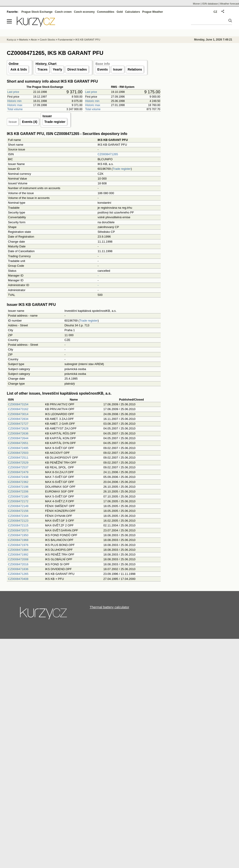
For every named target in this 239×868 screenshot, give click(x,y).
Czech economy (84, 12)
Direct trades (77, 69)
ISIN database (210, 4)
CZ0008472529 (18, 463)
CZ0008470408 (18, 579)
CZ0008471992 (18, 555)
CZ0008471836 (18, 569)
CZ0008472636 (18, 433)
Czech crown (63, 12)
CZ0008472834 (18, 419)
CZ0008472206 (18, 491)
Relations (135, 69)
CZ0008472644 (18, 438)
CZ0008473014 (18, 414)
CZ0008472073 (18, 530)
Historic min (14, 101)
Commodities (106, 12)
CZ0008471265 (108, 154)
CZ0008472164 (18, 516)
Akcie (34, 40)
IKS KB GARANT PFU (88, 40)
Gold (120, 12)
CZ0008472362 (18, 482)
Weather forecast (229, 4)
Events (103, 69)
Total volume (15, 109)
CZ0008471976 (18, 545)
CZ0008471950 (18, 535)
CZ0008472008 (18, 559)
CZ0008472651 (18, 443)
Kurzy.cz (11, 40)
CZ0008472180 (18, 496)
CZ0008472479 (18, 472)
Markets (24, 40)
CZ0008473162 (18, 409)
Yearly (57, 69)
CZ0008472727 (18, 424)
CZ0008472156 (18, 511)
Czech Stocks (47, 40)
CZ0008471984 (18, 550)
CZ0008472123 (18, 521)
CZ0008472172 (18, 501)
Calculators (132, 12)
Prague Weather (153, 12)
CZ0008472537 (18, 467)
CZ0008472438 (18, 477)
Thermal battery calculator (109, 607)
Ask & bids (19, 69)
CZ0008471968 (18, 540)
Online (14, 64)
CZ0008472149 (18, 506)
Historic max (15, 105)
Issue (13, 122)
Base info (103, 64)
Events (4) (30, 122)
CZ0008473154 (18, 404)
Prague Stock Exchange (37, 12)
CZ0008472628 (18, 428)
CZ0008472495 (18, 448)
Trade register (55, 122)
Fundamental (65, 40)
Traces (42, 69)
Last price (13, 92)
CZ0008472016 (18, 564)
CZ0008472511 (18, 458)
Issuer (118, 69)
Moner (197, 4)
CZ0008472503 (18, 453)
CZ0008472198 (18, 487)
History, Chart (46, 64)
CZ (215, 12)
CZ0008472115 (18, 525)
